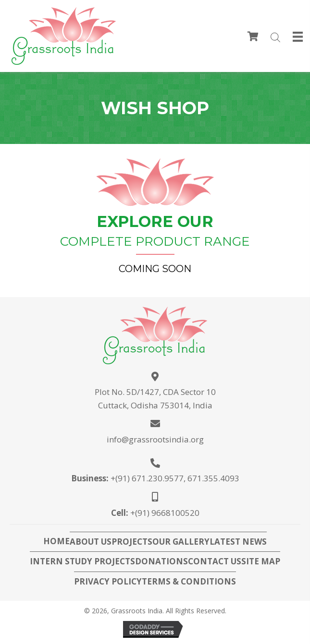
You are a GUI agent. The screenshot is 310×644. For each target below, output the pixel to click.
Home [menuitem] (56, 541)
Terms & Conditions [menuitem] (189, 582)
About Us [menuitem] (91, 542)
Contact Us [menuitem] (215, 561)
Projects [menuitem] (132, 542)
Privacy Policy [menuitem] (108, 582)
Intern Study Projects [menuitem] (82, 561)
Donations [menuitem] (161, 561)
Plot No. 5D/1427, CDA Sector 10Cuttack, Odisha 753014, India (155, 398)
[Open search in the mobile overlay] (273, 38)
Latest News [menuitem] (238, 542)
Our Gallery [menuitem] (181, 542)
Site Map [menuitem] (261, 561)
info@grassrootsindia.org (155, 439)
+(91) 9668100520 (165, 513)
